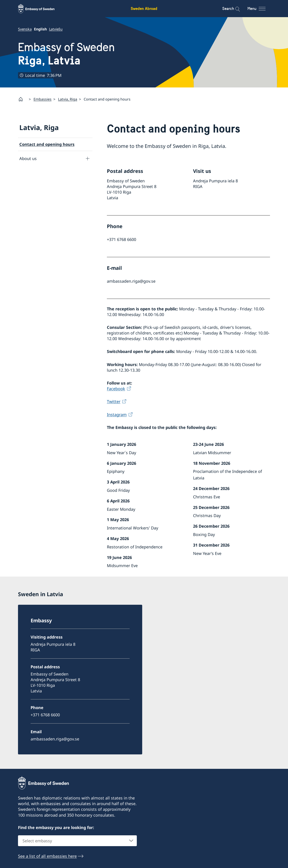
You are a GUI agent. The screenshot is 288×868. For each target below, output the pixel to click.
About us (28, 158)
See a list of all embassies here (47, 856)
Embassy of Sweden (66, 54)
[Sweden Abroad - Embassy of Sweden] (40, 9)
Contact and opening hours (47, 144)
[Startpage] (22, 99)
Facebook (116, 389)
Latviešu (56, 29)
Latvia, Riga (68, 99)
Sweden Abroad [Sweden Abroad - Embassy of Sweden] (144, 8)
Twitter (114, 401)
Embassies (43, 99)
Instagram (117, 414)
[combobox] (77, 841)
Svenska (25, 29)
